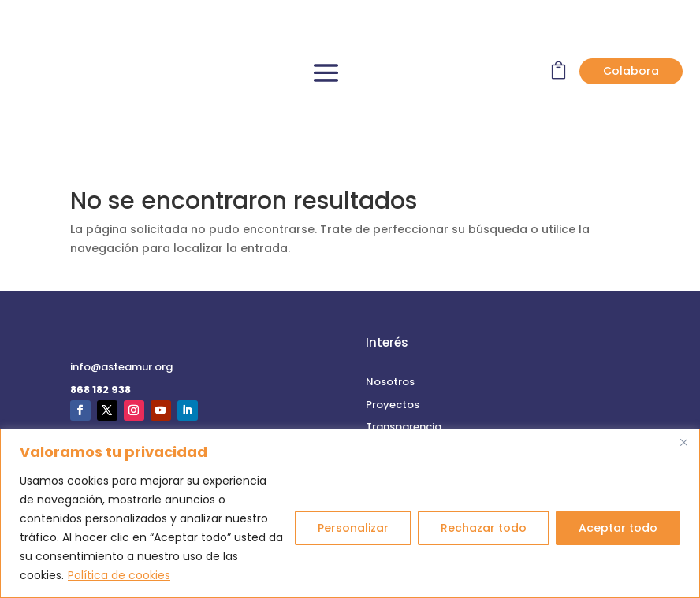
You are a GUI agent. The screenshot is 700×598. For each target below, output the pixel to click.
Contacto (96, 417)
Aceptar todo (618, 528)
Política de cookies (119, 575)
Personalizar (353, 528)
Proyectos (393, 317)
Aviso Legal (395, 417)
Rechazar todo (484, 528)
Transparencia (404, 339)
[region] (350, 513)
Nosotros (390, 294)
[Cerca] (683, 442)
